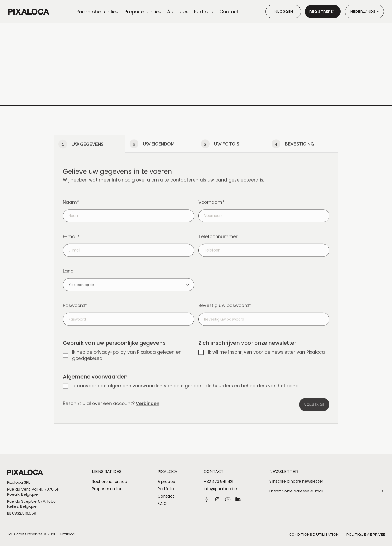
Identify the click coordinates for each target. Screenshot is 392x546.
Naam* (71, 209)
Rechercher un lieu (97, 12)
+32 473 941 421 (219, 482)
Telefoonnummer (218, 243)
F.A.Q (162, 504)
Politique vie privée (366, 534)
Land (68, 278)
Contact (229, 12)
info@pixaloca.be (220, 489)
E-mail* (71, 243)
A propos (166, 482)
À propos (178, 12)
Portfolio (204, 12)
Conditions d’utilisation (314, 534)
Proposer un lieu (143, 12)
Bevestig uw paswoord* (224, 312)
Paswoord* (75, 312)
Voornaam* (211, 209)
